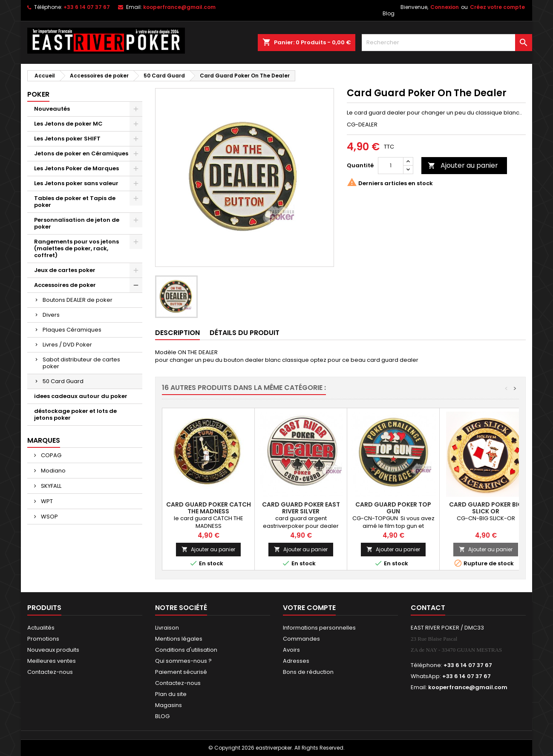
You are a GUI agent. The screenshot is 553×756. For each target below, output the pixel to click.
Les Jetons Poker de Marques (76, 168)
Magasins (168, 705)
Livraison (167, 628)
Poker (38, 94)
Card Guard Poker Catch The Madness (209, 508)
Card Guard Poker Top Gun (393, 508)
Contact (428, 608)
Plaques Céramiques (72, 330)
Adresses (296, 661)
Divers (51, 315)
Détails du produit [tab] (245, 333)
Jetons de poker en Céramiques (81, 153)
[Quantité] (391, 166)
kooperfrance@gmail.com (179, 7)
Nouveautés (52, 109)
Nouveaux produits (53, 650)
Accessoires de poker (65, 285)
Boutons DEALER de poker (78, 300)
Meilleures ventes (52, 661)
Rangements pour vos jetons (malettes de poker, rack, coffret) (76, 248)
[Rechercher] (447, 43)
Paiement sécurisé (181, 672)
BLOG (162, 716)
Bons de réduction (308, 672)
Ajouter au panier (463, 165)
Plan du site (171, 694)
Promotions (43, 639)
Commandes (301, 639)
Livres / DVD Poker (67, 345)
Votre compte (309, 608)
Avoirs (291, 650)
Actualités (41, 628)
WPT (46, 501)
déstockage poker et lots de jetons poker (75, 414)
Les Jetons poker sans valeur (76, 183)
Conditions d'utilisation (186, 650)
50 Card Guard (63, 381)
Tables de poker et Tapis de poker (75, 202)
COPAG (50, 455)
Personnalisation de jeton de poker (77, 223)
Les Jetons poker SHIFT (67, 139)
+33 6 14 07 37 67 (87, 7)
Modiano (53, 471)
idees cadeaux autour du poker (81, 396)
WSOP (49, 517)
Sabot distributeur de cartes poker (81, 363)
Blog (389, 13)
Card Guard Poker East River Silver (301, 508)
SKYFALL (50, 486)
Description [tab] (177, 333)
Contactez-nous (50, 672)
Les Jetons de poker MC (68, 124)
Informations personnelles (319, 628)
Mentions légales (179, 639)
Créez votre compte (497, 7)
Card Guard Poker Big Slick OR (486, 508)
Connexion (445, 7)
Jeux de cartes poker (65, 270)
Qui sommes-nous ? (183, 661)
